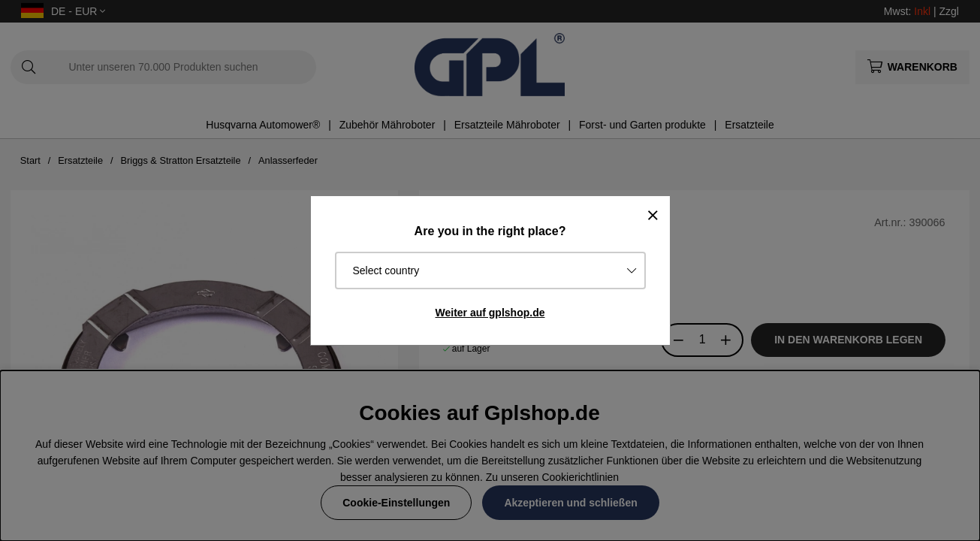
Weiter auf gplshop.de (490, 313)
